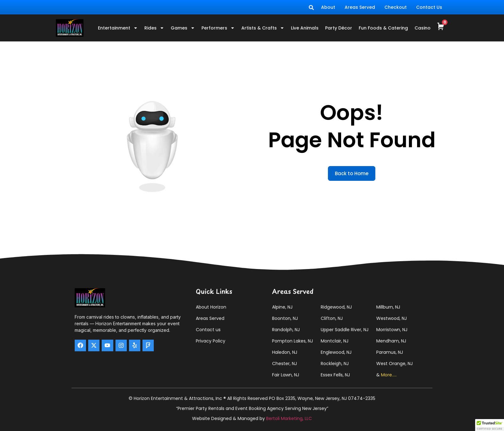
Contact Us (429, 7)
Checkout (396, 7)
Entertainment (118, 28)
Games (183, 28)
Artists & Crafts (263, 28)
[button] (490, 425)
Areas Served (360, 7)
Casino (423, 28)
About (328, 7)
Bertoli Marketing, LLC (289, 418)
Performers (218, 28)
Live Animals (305, 28)
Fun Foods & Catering (383, 28)
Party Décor (339, 28)
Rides (154, 28)
